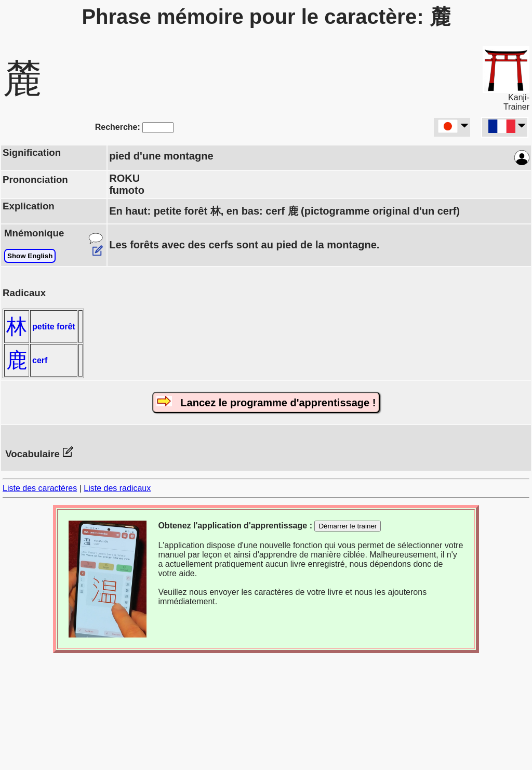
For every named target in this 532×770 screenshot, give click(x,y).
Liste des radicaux (117, 488)
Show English (30, 256)
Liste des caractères (40, 488)
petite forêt (54, 327)
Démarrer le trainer (348, 526)
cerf (40, 360)
